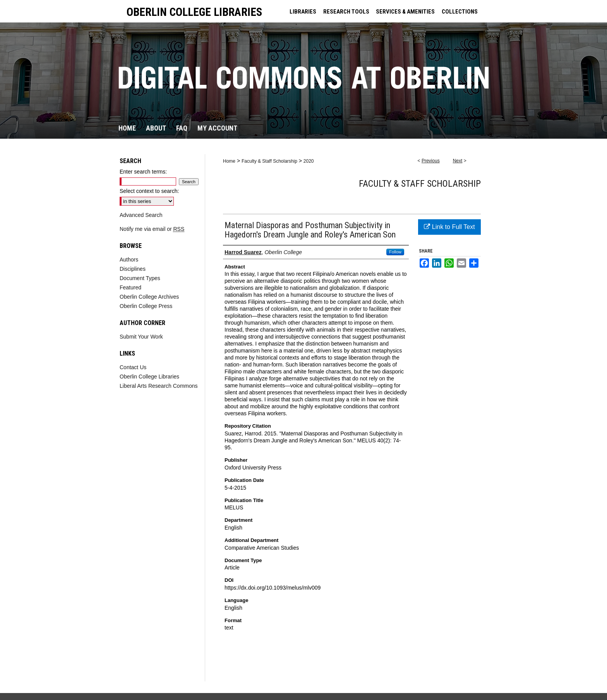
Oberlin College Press (146, 306)
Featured (130, 287)
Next (458, 161)
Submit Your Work (141, 337)
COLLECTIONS (460, 12)
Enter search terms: (143, 172)
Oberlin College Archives (149, 297)
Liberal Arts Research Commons (159, 386)
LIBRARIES (303, 12)
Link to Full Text (449, 227)
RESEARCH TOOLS (346, 12)
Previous (431, 161)
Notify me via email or (152, 229)
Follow (395, 252)
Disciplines (133, 269)
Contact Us (133, 367)
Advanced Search (141, 215)
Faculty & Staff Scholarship (269, 161)
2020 (309, 161)
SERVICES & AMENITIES (405, 12)
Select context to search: (149, 191)
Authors (129, 260)
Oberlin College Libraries (149, 377)
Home (229, 161)
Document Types (140, 278)
